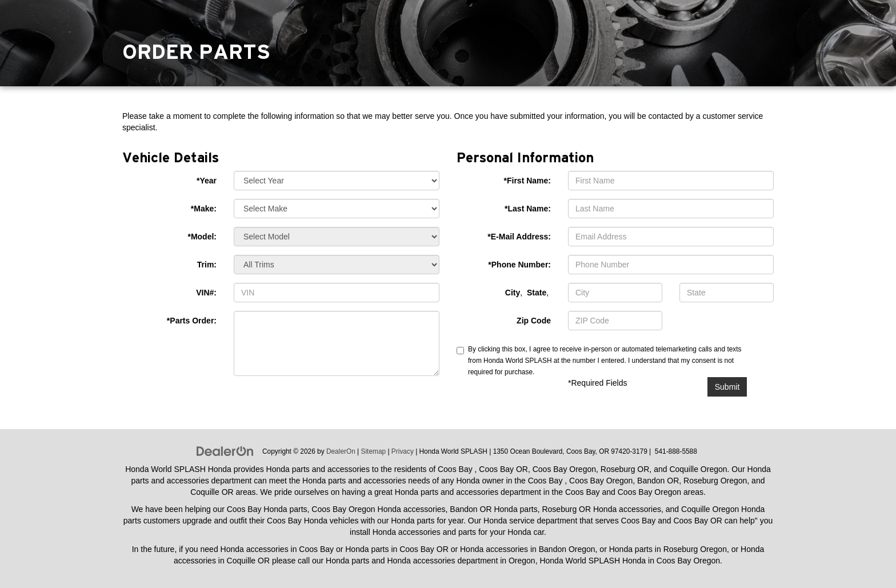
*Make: (204, 209)
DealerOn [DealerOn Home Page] (341, 451)
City (513, 293)
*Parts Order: (192, 321)
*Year (207, 181)
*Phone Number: (519, 265)
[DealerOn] (225, 451)
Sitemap (374, 451)
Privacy (403, 451)
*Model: (202, 237)
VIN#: (206, 293)
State (537, 293)
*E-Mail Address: (519, 237)
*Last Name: (528, 209)
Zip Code (534, 321)
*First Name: (527, 181)
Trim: (207, 265)
